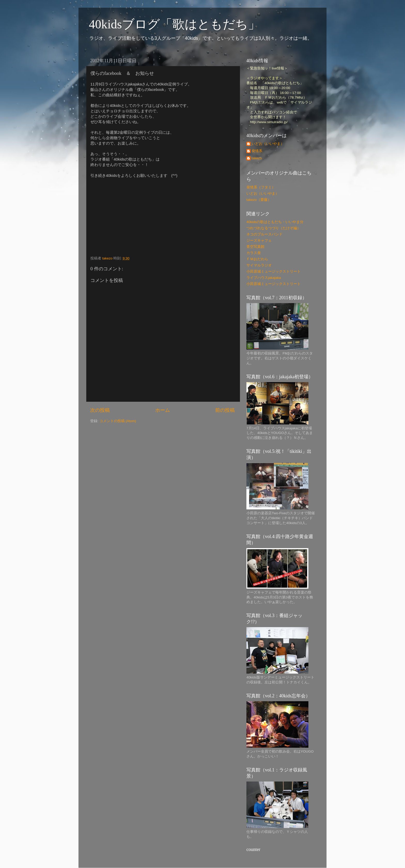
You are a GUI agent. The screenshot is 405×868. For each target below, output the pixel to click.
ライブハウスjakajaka (264, 278)
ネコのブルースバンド (264, 234)
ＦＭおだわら (257, 259)
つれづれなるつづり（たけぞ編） (274, 228)
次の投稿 (100, 410)
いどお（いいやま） (268, 144)
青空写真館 (255, 247)
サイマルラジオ (259, 265)
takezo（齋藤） (259, 200)
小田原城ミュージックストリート (274, 271)
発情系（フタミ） (261, 187)
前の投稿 (225, 410)
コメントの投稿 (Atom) (118, 421)
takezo (257, 158)
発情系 (257, 151)
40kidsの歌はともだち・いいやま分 (275, 222)
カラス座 (254, 253)
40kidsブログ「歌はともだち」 (175, 24)
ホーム (163, 410)
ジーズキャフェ (259, 240)
